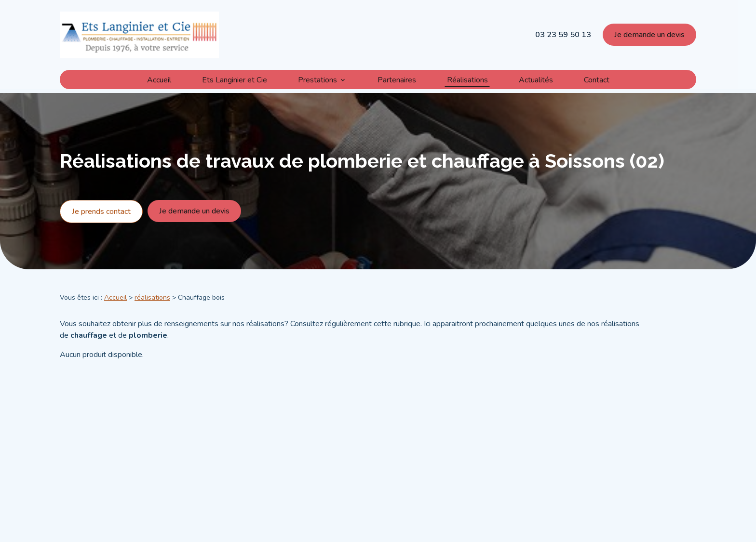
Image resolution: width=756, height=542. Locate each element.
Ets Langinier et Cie (235, 79)
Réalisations (467, 79)
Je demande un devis (649, 35)
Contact (597, 79)
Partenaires (397, 79)
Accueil (159, 79)
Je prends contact (101, 223)
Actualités (536, 79)
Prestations (317, 79)
